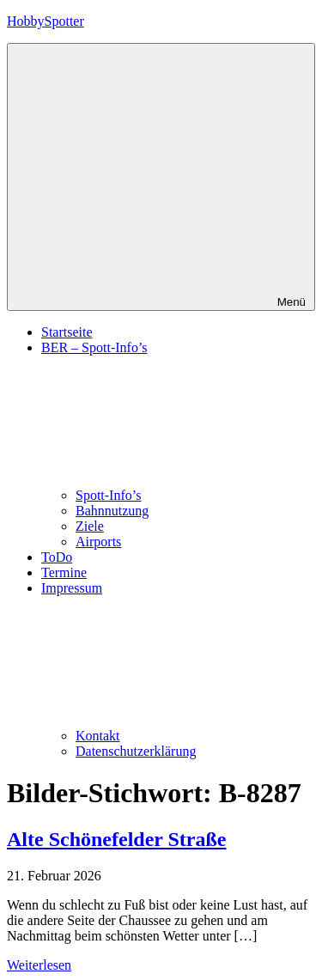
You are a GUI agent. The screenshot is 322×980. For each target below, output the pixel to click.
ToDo (57, 557)
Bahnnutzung (112, 511)
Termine (64, 572)
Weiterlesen (39, 965)
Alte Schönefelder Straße (117, 839)
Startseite (67, 332)
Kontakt (98, 736)
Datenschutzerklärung (136, 751)
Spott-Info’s (108, 495)
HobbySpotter (46, 21)
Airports (98, 542)
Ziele (90, 526)
